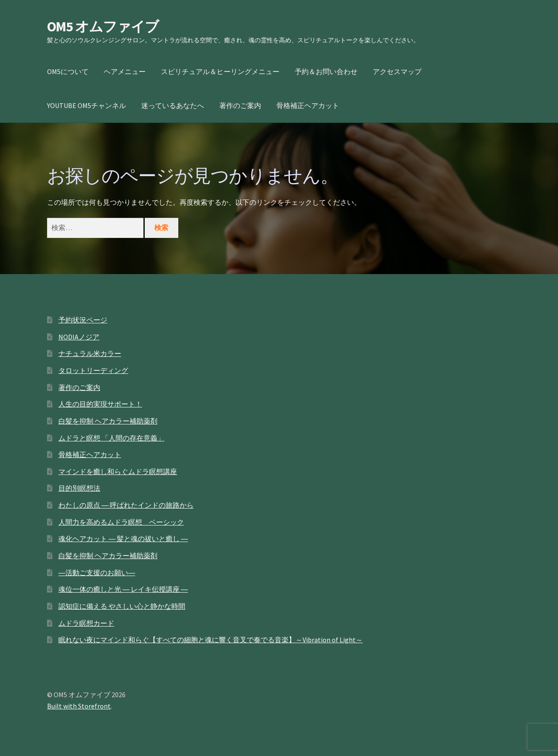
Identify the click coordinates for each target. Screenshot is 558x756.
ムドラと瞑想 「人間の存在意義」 (111, 438)
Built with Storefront (79, 706)
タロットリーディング (93, 370)
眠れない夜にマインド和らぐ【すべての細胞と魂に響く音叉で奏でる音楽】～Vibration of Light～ (211, 640)
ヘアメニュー (125, 71)
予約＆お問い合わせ (326, 71)
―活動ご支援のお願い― (97, 573)
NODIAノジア (79, 337)
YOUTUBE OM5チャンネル (87, 105)
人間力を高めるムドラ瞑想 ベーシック (121, 522)
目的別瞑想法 (79, 488)
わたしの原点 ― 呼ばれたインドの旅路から (126, 505)
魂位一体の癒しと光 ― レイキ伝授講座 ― (123, 589)
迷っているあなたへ (173, 105)
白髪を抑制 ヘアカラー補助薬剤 (108, 421)
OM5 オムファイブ (103, 27)
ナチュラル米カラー (90, 353)
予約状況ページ (83, 320)
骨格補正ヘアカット (308, 105)
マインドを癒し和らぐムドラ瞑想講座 (118, 471)
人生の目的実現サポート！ (100, 404)
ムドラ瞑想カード (86, 623)
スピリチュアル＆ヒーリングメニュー (220, 71)
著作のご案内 (240, 105)
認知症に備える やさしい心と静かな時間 (122, 606)
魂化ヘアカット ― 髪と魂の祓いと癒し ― (123, 539)
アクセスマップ (397, 71)
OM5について (68, 71)
